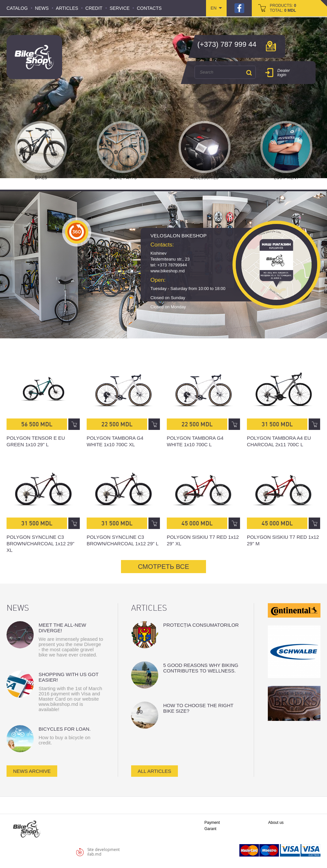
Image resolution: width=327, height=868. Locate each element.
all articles (155, 771)
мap (271, 46)
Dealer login (284, 73)
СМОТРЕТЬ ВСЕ (164, 567)
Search (249, 73)
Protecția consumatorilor (201, 625)
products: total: (283, 8)
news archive (32, 771)
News (42, 8)
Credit (94, 8)
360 (77, 232)
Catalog (17, 8)
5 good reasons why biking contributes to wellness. (201, 668)
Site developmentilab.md (103, 852)
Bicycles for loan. (65, 729)
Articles (67, 8)
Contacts (149, 8)
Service (120, 8)
